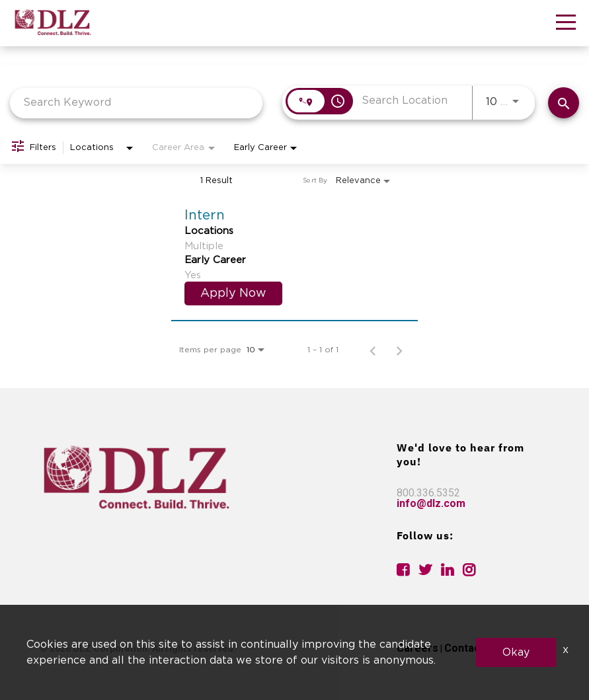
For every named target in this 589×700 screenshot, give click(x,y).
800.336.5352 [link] (428, 493)
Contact (464, 648)
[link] (294, 255)
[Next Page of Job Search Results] (399, 350)
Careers (417, 648)
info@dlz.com (431, 503)
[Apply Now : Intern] (233, 293)
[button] (566, 24)
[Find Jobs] (564, 103)
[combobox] (136, 103)
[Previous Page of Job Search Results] (373, 350)
